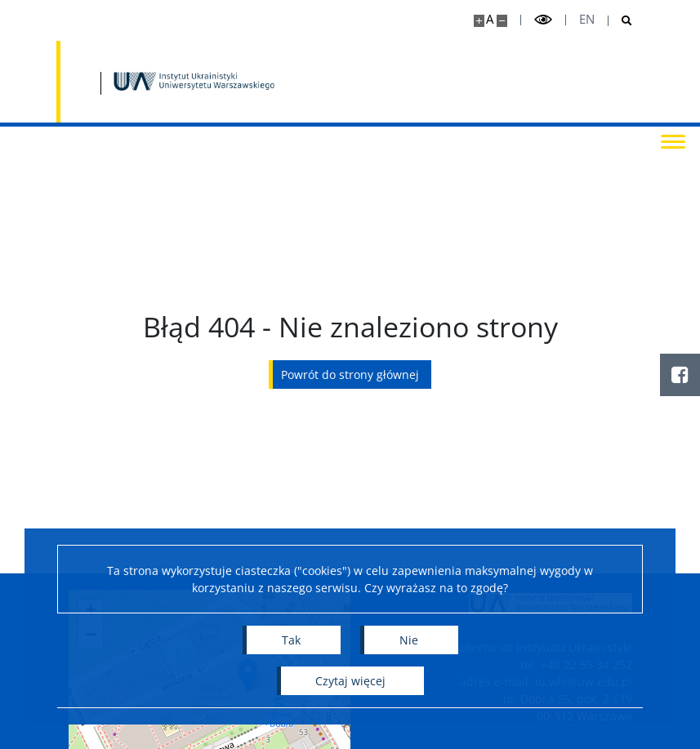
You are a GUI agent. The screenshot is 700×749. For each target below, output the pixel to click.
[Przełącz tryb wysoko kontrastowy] (543, 20)
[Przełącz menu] (671, 140)
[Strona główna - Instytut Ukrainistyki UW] (334, 82)
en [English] (587, 19)
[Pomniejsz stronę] (502, 21)
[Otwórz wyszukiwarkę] (620, 21)
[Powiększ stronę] (479, 21)
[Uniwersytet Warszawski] (159, 82)
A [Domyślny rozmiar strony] (490, 19)
